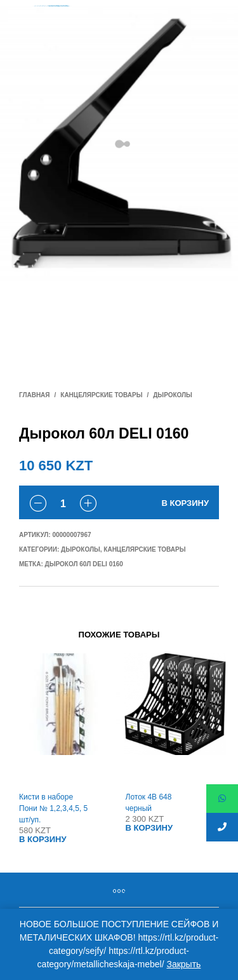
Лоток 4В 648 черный (149, 803)
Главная (35, 395)
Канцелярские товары (101, 395)
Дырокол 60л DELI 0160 (84, 564)
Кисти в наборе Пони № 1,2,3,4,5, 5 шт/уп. (53, 808)
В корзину (185, 503)
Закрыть (183, 964)
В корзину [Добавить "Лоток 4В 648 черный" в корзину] (149, 828)
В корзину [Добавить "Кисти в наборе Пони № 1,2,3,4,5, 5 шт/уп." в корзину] (43, 839)
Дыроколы (173, 395)
